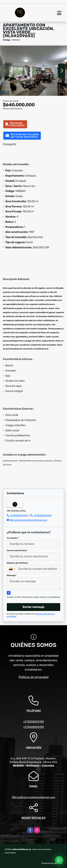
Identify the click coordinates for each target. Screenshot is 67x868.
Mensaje (12, 575)
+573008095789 (19, 515)
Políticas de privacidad (33, 677)
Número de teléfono (18, 563)
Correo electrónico (17, 550)
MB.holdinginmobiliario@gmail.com (28, 520)
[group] (33, 71)
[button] (2, 83)
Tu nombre (13, 538)
